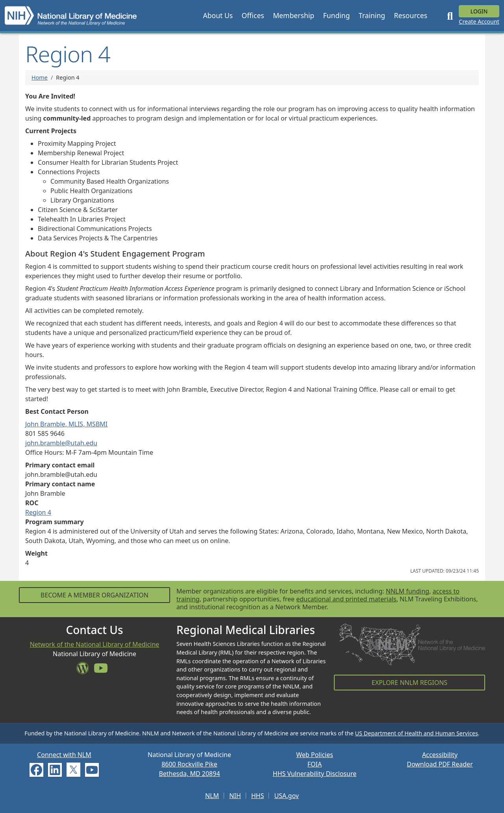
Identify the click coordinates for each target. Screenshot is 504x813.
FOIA (315, 764)
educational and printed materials (346, 599)
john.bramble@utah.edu (61, 443)
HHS (258, 796)
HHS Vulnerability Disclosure (315, 774)
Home (40, 77)
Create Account (479, 21)
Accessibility (440, 755)
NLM (212, 796)
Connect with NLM (64, 755)
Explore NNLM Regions (409, 683)
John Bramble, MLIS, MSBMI (66, 424)
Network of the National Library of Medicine (95, 644)
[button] (218, 15)
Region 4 (38, 512)
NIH (235, 796)
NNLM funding (408, 591)
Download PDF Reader (440, 764)
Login (479, 11)
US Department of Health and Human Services (417, 733)
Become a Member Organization (94, 595)
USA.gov (287, 796)
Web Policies (315, 755)
